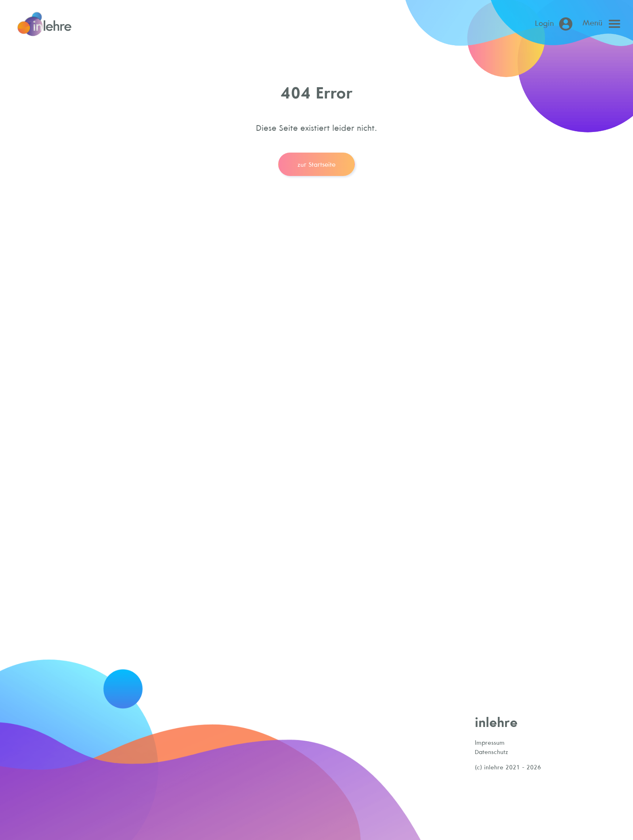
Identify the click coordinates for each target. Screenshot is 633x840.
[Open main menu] (604, 24)
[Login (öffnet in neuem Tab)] (555, 24)
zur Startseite (316, 164)
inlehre (496, 722)
